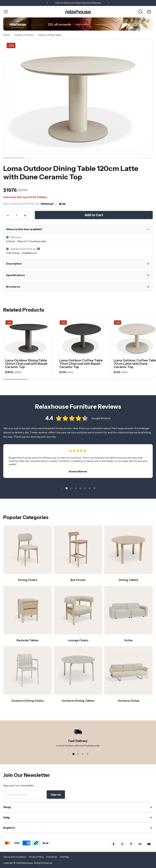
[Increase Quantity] (25, 215)
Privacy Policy (36, 857)
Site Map (65, 857)
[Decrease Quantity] (8, 215)
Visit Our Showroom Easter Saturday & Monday (78, 3)
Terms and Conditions (15, 857)
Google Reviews (101, 422)
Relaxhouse (27, 863)
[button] (109, 3)
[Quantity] (16, 215)
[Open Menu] (6, 12)
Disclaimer (52, 857)
